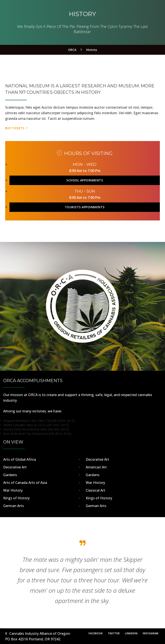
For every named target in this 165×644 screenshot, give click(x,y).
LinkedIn (131, 633)
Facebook (96, 633)
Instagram (150, 633)
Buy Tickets (16, 128)
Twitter (114, 633)
